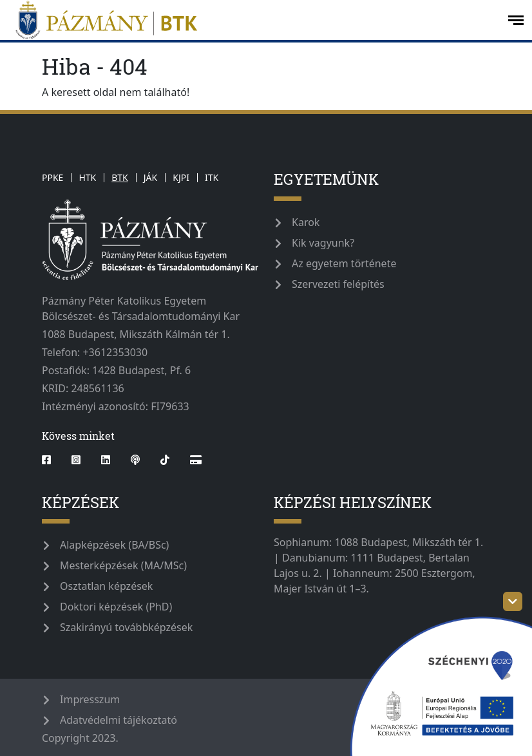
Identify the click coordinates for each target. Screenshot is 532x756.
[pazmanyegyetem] (252, 20)
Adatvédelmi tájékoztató (119, 720)
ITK (212, 177)
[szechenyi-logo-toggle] (513, 601)
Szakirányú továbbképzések (126, 627)
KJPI (181, 177)
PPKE (52, 177)
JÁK (150, 177)
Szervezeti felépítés (338, 284)
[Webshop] (196, 460)
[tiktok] (165, 460)
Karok (306, 222)
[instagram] (76, 460)
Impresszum (90, 699)
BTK (120, 177)
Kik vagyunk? (323, 243)
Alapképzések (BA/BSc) (114, 545)
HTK (87, 177)
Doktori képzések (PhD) (116, 607)
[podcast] (135, 460)
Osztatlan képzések (106, 586)
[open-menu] (516, 20)
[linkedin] (106, 460)
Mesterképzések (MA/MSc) (123, 565)
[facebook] (52, 460)
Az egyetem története (344, 263)
